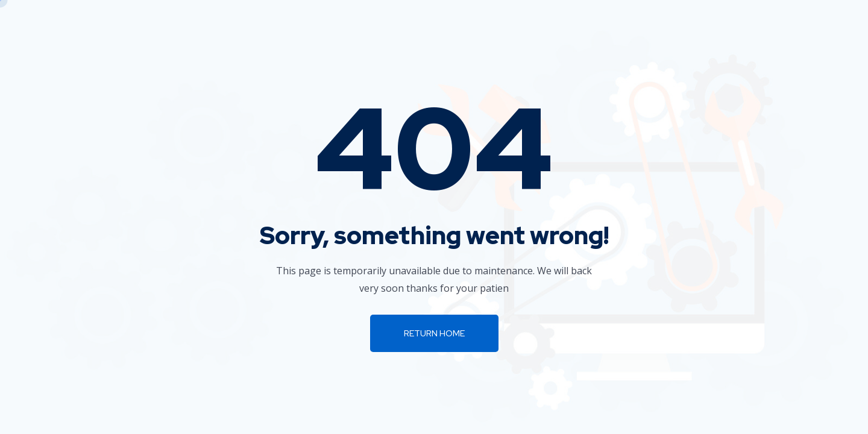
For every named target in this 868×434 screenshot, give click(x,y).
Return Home (434, 333)
